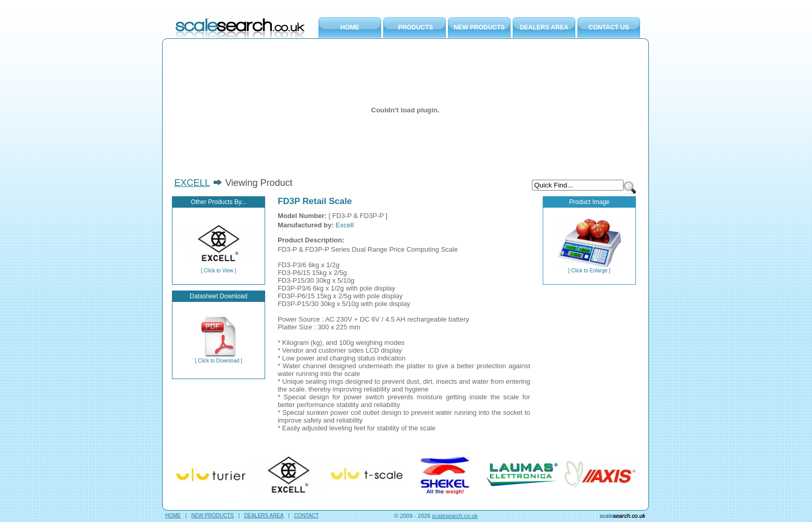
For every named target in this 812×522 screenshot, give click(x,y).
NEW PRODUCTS (479, 27)
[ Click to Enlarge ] (590, 268)
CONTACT (307, 516)
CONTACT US (609, 27)
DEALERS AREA (544, 27)
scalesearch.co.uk (455, 516)
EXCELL (192, 183)
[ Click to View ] (219, 268)
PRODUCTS (416, 27)
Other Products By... (218, 202)
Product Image (589, 202)
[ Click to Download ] (218, 358)
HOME (350, 27)
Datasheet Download (218, 296)
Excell (345, 225)
